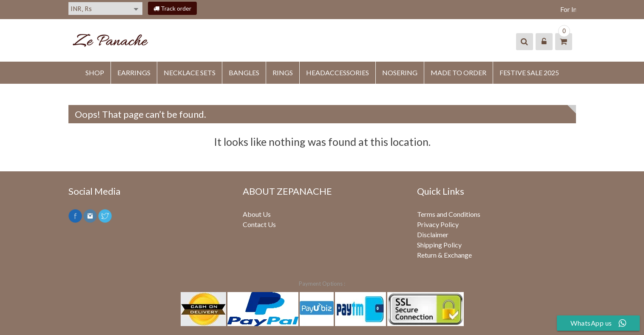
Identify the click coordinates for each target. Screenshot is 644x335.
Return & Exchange (444, 255)
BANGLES (244, 72)
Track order (172, 8)
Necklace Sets (190, 72)
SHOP (95, 72)
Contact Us (259, 224)
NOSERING (400, 72)
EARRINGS (134, 72)
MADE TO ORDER (458, 72)
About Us (257, 214)
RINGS (283, 72)
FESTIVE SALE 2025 (529, 72)
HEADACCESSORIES (338, 72)
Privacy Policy (438, 224)
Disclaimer (433, 234)
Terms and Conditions (449, 214)
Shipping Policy (439, 245)
